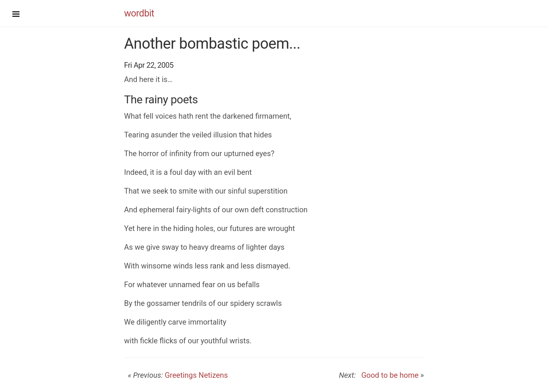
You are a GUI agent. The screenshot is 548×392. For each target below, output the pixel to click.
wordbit (139, 13)
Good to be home (388, 375)
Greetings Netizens (196, 375)
